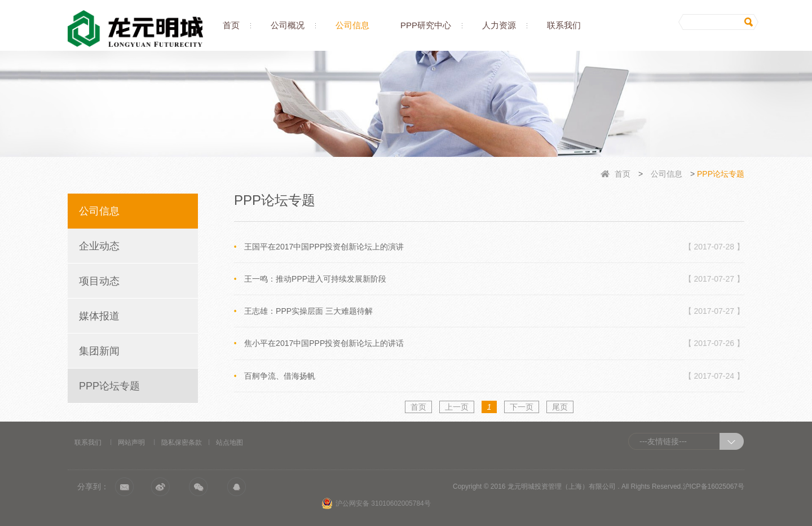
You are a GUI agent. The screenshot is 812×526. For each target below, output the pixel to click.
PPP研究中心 (426, 25)
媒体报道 (99, 316)
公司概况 (288, 25)
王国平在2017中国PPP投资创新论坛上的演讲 (494, 247)
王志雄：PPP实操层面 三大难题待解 (494, 311)
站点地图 (230, 442)
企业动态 (99, 246)
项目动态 (99, 281)
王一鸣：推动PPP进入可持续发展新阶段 (494, 279)
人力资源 (499, 25)
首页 (231, 25)
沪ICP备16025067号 (714, 486)
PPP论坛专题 (109, 386)
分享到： (93, 486)
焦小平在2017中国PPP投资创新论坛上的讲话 (494, 343)
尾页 (560, 407)
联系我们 (564, 25)
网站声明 (131, 442)
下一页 (522, 407)
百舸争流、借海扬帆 (494, 376)
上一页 (457, 407)
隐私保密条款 (182, 442)
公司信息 (352, 25)
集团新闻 (99, 351)
